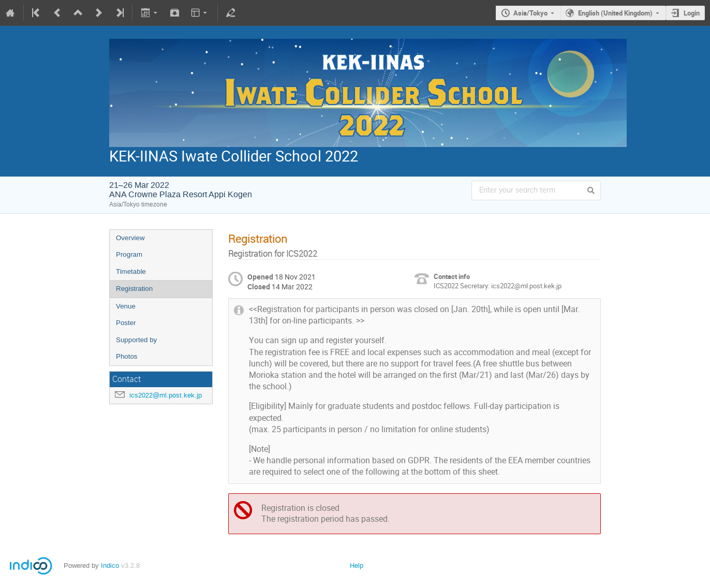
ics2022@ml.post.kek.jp (166, 395)
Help (357, 565)
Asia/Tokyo (530, 13)
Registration (134, 289)
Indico (110, 565)
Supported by (136, 340)
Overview (130, 238)
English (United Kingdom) (615, 13)
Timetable (131, 271)
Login (692, 13)
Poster (126, 323)
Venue (126, 306)
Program (129, 254)
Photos (127, 356)
